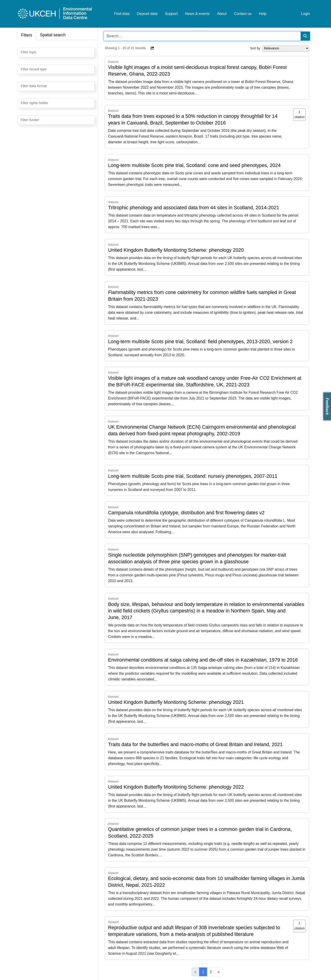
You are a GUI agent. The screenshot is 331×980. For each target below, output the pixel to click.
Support (171, 14)
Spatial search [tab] (53, 35)
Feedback (327, 406)
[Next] (219, 972)
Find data (122, 14)
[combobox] (56, 52)
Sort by (255, 48)
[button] (152, 48)
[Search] (305, 36)
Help (263, 14)
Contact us (243, 14)
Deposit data (147, 14)
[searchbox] (22, 52)
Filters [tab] (27, 35)
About (222, 14)
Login (306, 14)
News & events (197, 14)
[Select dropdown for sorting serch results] (286, 48)
